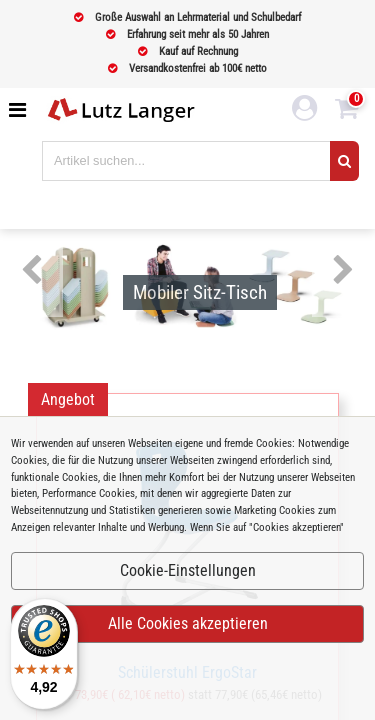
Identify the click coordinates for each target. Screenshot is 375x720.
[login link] (305, 111)
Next (343, 271)
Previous (31, 271)
